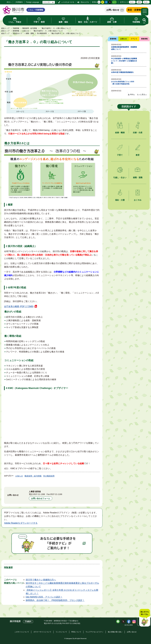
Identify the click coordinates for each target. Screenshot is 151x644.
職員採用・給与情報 (30, 28)
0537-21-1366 (39, 494)
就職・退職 (30, 33)
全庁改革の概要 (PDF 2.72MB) (19, 306)
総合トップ (5, 28)
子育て (120, 155)
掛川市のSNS (129, 625)
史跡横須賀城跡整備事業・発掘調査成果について (124, 48)
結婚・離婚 (120, 133)
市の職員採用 (42, 33)
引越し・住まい (120, 177)
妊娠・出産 (138, 133)
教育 (138, 155)
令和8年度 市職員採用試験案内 (122, 72)
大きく (146, 2)
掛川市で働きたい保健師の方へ (41, 580)
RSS (132, 95)
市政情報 (16, 28)
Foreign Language (33, 2)
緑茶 (114, 2)
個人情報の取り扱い (115, 632)
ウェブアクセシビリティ (95, 632)
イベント (134, 39)
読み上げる (85, 2)
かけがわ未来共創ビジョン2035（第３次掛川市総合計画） (123, 83)
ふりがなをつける (68, 2)
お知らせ (26, 31)
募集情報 (144, 39)
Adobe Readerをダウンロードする (21, 523)
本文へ (9, 2)
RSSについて (76, 632)
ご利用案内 (19, 2)
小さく (132, 2)
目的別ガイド (18, 33)
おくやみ (138, 200)
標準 (139, 2)
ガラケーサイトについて (42, 632)
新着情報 (16, 31)
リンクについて (61, 632)
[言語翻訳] (49, 2)
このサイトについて (22, 632)
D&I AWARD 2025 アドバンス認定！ (44, 597)
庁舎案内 (28, 622)
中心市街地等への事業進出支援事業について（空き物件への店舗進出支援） (124, 61)
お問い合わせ (113, 10)
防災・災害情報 (135, 10)
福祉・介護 (120, 200)
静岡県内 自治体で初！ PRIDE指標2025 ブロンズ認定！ (55, 600)
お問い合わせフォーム (41, 498)
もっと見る (141, 95)
